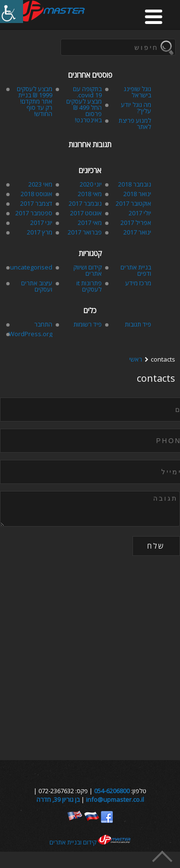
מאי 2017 (90, 223)
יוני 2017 (41, 223)
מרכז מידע (138, 283)
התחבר (43, 324)
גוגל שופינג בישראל (138, 92)
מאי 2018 (90, 194)
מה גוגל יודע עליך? (136, 108)
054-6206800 (112, 791)
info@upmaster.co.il (115, 799)
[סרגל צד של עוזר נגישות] (12, 12)
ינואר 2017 (137, 232)
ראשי (136, 360)
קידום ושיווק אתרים (88, 270)
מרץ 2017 (40, 232)
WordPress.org (30, 334)
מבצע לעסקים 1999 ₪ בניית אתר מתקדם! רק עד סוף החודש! (35, 101)
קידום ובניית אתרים (90, 842)
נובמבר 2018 (135, 184)
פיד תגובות (138, 324)
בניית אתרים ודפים (136, 270)
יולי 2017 (140, 213)
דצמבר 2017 (36, 203)
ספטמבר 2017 (34, 213)
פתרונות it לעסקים (89, 286)
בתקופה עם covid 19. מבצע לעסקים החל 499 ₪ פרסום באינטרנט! (84, 104)
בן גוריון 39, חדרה (58, 799)
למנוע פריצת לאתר (135, 123)
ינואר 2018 (137, 194)
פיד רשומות (88, 324)
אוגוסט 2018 (36, 194)
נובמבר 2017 (85, 203)
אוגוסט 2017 (86, 213)
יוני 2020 (91, 184)
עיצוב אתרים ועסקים (37, 286)
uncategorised (31, 267)
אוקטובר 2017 (133, 203)
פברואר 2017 (85, 232)
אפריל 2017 (136, 223)
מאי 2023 (40, 184)
